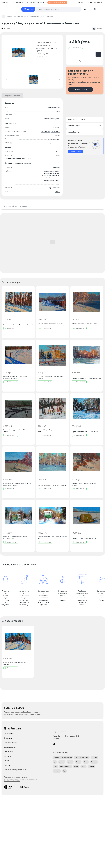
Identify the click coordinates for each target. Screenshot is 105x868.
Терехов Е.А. (55, 132)
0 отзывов (7, 28)
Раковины (57, 771)
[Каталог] (28, 9)
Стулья (78, 762)
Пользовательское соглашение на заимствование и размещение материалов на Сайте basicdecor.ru (20, 779)
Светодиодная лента (82, 757)
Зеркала (94, 762)
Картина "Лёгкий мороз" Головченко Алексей (18, 325)
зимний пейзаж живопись (51, 178)
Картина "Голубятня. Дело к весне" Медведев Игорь (52, 538)
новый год (56, 167)
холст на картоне (54, 139)
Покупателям (9, 734)
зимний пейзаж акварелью (50, 176)
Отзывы (7, 761)
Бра (55, 762)
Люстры (94, 757)
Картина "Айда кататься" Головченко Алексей (15, 663)
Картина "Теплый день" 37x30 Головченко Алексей (51, 377)
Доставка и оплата (11, 743)
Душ (65, 771)
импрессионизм (54, 115)
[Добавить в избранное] (32, 289)
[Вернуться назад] (3, 16)
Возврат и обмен (10, 747)
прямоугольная (55, 143)
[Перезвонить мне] (85, 146)
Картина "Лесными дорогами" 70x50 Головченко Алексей (15, 377)
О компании (5, 3)
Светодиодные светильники (63, 757)
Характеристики (12, 96)
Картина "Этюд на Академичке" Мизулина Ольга (51, 431)
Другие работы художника (15, 206)
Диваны (62, 762)
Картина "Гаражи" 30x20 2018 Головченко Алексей (51, 324)
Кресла (70, 762)
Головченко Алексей (53, 107)
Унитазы (92, 766)
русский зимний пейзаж (52, 180)
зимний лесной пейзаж (52, 173)
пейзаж (57, 192)
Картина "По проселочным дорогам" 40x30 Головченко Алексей (17, 484)
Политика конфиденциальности (15, 770)
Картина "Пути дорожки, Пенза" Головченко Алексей (17, 431)
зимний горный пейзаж (52, 171)
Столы (86, 762)
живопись (56, 128)
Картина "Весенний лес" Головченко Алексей (86, 378)
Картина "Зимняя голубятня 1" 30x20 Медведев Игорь (15, 538)
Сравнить (98, 28)
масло (58, 135)
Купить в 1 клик (85, 61)
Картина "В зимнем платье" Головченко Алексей (85, 324)
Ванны (83, 766)
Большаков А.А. (46, 132)
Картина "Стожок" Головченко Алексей (84, 539)
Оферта (7, 765)
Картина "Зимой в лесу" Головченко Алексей (52, 485)
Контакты (7, 756)
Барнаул (81, 3)
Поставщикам (9, 752)
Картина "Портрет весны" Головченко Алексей (84, 484)
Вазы (55, 766)
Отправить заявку (81, 90)
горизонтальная (54, 188)
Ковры (76, 766)
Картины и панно (66, 766)
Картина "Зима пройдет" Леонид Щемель (85, 432)
